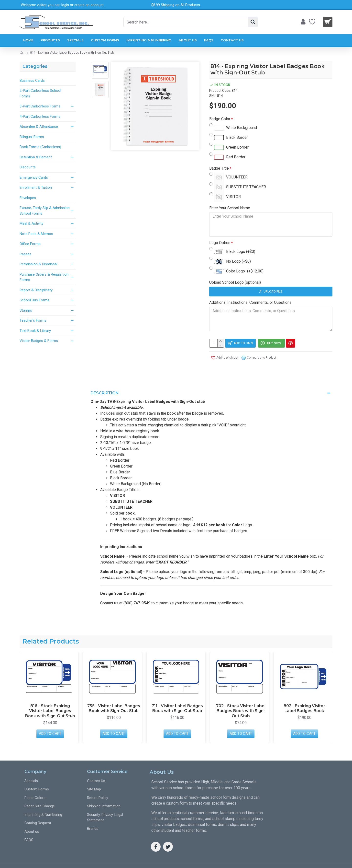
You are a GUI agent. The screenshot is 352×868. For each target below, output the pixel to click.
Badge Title (219, 168)
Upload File (271, 291)
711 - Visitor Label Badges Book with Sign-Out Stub (177, 696)
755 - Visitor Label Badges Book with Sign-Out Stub (114, 696)
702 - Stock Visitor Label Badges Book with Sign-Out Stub (241, 699)
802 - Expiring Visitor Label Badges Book (304, 696)
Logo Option (220, 243)
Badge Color (220, 119)
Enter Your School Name (230, 208)
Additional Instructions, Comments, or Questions (250, 302)
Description (105, 387)
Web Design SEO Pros (310, 859)
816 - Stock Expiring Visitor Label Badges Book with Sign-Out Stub (50, 699)
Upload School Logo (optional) (235, 282)
